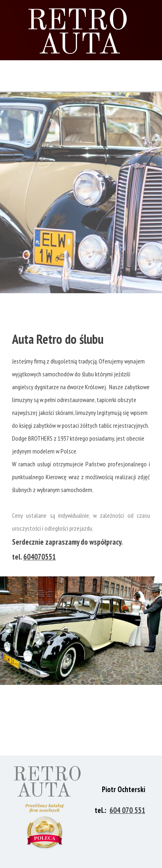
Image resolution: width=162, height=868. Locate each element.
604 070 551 (127, 810)
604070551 (39, 557)
